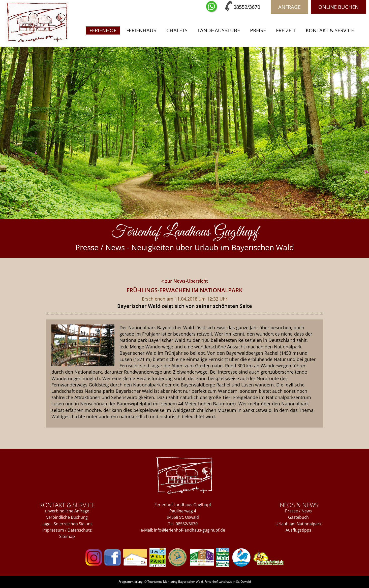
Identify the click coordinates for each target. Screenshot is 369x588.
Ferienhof (103, 30)
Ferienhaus (141, 30)
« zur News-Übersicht (185, 281)
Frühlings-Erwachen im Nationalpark (184, 290)
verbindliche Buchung (67, 517)
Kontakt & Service (330, 30)
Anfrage (289, 7)
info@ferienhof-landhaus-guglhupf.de (190, 530)
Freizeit (286, 30)
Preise (258, 30)
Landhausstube (219, 30)
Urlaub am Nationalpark (298, 524)
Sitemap (67, 536)
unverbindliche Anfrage (67, 511)
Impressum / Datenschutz (67, 530)
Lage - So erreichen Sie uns (67, 524)
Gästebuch (298, 517)
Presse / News (298, 511)
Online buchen (339, 7)
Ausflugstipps (298, 530)
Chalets (177, 30)
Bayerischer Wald (191, 582)
